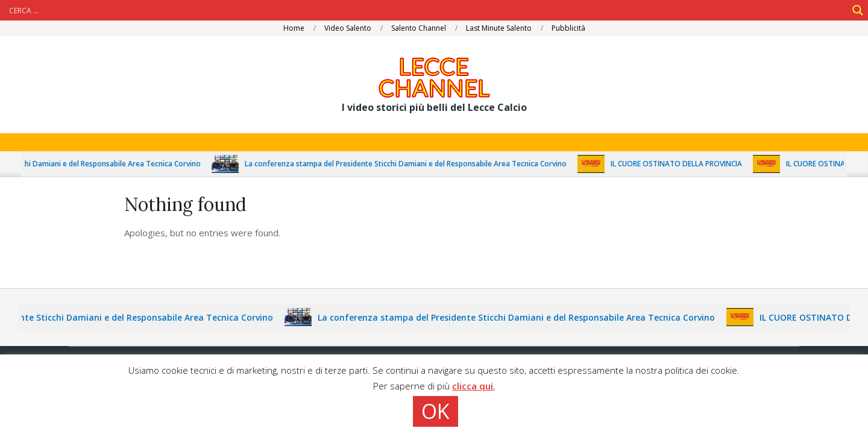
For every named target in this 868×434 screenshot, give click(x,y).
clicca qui (473, 386)
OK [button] (436, 411)
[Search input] (427, 10)
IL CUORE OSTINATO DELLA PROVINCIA (690, 164)
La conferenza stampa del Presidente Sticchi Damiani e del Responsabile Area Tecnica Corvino (419, 164)
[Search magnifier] (858, 10)
